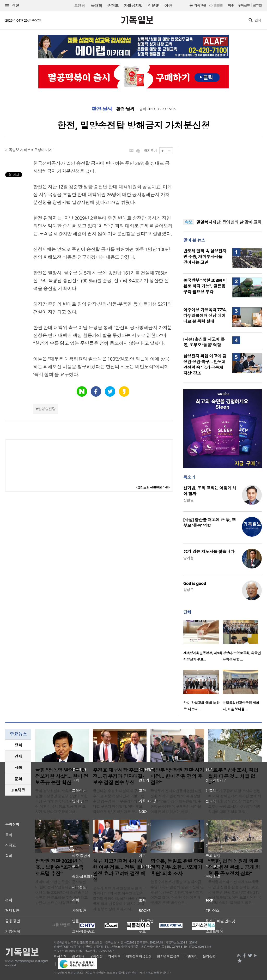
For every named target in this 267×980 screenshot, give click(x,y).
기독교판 (200, 5)
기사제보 (114, 956)
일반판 (218, 5)
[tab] (18, 745)
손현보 (113, 5)
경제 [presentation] (18, 756)
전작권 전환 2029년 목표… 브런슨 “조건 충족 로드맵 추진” (59, 867)
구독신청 (244, 5)
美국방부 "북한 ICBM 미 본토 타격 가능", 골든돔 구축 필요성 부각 (205, 286)
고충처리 (191, 956)
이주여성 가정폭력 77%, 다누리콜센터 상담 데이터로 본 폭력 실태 (205, 316)
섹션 (12, 6)
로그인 (257, 5)
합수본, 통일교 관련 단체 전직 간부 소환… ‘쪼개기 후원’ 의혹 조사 (177, 867)
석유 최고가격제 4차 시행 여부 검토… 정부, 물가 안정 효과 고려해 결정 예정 (119, 870)
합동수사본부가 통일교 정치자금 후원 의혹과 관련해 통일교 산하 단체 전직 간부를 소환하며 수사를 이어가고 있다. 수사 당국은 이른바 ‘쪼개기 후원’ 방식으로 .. (177, 892)
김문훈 (153, 5)
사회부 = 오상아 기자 (36, 150)
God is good (195, 583)
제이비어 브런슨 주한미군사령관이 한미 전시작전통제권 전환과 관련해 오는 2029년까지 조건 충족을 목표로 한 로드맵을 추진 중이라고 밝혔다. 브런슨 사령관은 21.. (62, 892)
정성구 (189, 590)
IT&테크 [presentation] (18, 790)
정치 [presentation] (18, 745)
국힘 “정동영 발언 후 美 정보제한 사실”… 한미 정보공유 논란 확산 (62, 776)
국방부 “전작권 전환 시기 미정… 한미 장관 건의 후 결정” (177, 776)
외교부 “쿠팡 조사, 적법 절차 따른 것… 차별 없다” (233, 776)
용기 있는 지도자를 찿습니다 (209, 552)
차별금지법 (133, 5)
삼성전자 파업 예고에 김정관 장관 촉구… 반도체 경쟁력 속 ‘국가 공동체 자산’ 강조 (205, 365)
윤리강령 (209, 956)
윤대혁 (96, 5)
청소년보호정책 (168, 956)
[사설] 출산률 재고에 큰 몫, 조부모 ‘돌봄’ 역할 (204, 342)
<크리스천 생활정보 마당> (153, 488)
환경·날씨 (102, 109)
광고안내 (78, 956)
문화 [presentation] (18, 779)
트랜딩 (80, 6)
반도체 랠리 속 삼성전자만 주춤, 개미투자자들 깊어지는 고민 (205, 257)
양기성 (189, 558)
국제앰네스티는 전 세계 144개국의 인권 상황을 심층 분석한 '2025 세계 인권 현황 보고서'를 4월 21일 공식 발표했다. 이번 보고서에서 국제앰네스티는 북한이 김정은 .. (235, 892)
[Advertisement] (222, 180)
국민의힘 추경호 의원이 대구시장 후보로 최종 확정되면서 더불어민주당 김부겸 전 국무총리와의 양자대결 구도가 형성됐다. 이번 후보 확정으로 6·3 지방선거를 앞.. (119, 801)
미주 (231, 5)
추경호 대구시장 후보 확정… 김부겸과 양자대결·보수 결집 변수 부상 (119, 776)
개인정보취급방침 (139, 956)
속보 (189, 222)
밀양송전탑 (47, 409)
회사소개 (60, 956)
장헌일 (189, 500)
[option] (203, 642)
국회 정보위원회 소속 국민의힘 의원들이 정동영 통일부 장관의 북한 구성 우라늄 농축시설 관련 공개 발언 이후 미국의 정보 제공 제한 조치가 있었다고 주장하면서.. (62, 801)
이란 (168, 5)
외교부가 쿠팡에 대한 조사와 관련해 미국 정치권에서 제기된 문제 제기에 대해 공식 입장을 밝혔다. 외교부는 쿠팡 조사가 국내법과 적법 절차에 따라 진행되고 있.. (235, 801)
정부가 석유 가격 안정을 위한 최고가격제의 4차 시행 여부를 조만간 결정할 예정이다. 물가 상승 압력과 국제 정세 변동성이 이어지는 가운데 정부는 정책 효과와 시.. (119, 899)
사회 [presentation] (18, 767)
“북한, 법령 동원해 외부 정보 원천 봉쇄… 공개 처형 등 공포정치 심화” (234, 867)
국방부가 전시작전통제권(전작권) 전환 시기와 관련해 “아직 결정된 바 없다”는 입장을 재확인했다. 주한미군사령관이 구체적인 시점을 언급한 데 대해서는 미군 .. (176, 801)
